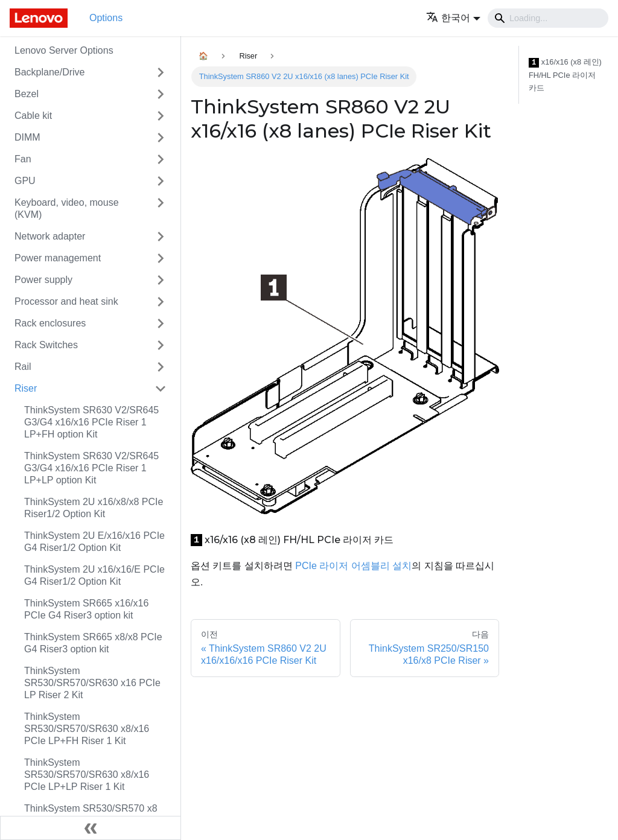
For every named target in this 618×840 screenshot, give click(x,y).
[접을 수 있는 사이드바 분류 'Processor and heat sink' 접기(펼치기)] (161, 302)
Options (106, 18)
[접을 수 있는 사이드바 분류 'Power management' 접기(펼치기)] (161, 258)
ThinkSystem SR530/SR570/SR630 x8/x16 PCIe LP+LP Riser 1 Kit (87, 775)
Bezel (27, 94)
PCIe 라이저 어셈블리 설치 (353, 566)
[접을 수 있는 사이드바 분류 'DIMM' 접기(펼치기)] (161, 138)
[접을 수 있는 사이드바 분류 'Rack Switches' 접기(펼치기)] (161, 345)
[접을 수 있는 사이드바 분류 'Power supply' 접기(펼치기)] (161, 280)
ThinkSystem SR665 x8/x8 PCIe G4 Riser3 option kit (93, 643)
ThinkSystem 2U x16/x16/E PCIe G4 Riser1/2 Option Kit (94, 575)
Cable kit (33, 116)
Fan (23, 159)
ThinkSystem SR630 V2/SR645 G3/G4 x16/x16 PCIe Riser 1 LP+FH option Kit (91, 422)
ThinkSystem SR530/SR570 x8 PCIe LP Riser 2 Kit (91, 814)
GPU (25, 181)
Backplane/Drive (50, 72)
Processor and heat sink (66, 301)
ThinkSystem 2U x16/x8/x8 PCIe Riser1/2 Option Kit (94, 508)
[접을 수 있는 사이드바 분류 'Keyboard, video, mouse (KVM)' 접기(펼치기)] (161, 209)
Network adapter (50, 236)
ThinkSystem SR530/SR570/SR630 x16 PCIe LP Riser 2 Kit (92, 683)
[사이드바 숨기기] (91, 828)
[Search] (548, 18)
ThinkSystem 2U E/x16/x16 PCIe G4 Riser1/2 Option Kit (94, 542)
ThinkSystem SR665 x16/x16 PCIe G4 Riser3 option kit (86, 609)
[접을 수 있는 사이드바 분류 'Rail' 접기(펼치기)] (161, 367)
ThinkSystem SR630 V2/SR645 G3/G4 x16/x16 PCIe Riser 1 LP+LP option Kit (91, 468)
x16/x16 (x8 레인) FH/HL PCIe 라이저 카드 (565, 75)
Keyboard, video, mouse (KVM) (67, 208)
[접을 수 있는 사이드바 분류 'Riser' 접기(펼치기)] (161, 389)
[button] (453, 18)
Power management (58, 258)
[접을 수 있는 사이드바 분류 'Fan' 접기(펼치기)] (161, 159)
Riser (26, 388)
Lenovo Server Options (64, 50)
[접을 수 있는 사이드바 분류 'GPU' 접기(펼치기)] (161, 181)
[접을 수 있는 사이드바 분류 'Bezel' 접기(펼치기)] (161, 94)
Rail (23, 367)
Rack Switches (46, 345)
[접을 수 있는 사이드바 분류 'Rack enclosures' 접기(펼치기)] (161, 323)
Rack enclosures (50, 323)
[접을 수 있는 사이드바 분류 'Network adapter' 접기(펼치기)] (161, 237)
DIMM (27, 137)
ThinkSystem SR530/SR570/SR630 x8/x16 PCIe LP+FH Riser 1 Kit (87, 729)
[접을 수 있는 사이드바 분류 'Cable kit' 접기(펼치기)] (161, 116)
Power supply (43, 280)
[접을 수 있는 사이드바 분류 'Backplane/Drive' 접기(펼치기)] (161, 72)
